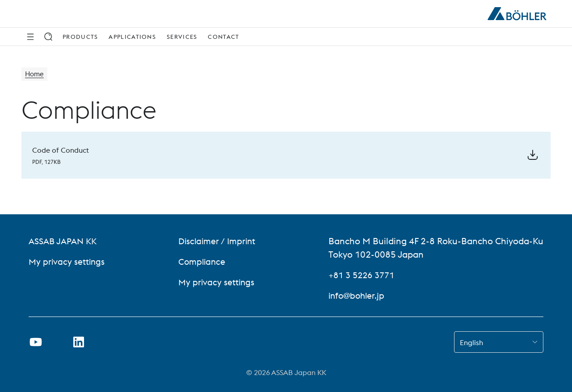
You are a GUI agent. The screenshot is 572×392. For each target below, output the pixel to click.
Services (182, 37)
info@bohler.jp (358, 295)
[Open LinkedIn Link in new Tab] (79, 342)
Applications (132, 37)
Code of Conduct (61, 150)
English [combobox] (471, 342)
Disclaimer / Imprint (217, 241)
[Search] (48, 37)
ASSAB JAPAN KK (65, 241)
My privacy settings (67, 261)
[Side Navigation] (30, 37)
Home (35, 75)
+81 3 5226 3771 (364, 275)
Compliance (202, 261)
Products (80, 37)
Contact (223, 37)
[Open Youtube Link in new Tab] (36, 342)
